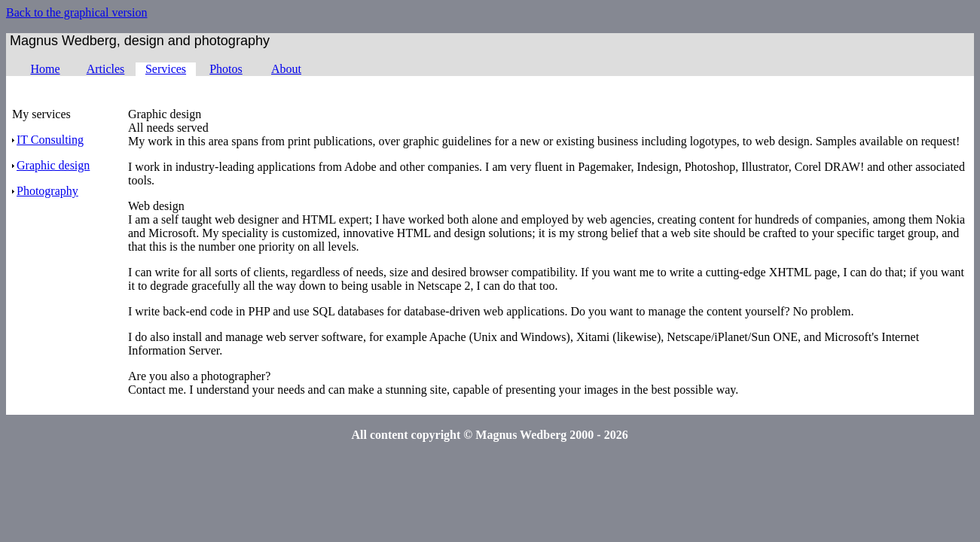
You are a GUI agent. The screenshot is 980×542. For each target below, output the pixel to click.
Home (45, 69)
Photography (45, 191)
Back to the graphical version (77, 12)
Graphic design (51, 165)
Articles (106, 69)
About (286, 69)
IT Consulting (48, 140)
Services (166, 69)
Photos (226, 69)
